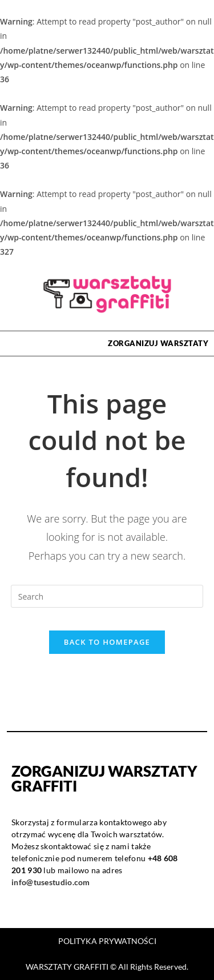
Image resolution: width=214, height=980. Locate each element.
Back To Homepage (107, 642)
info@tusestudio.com (51, 882)
